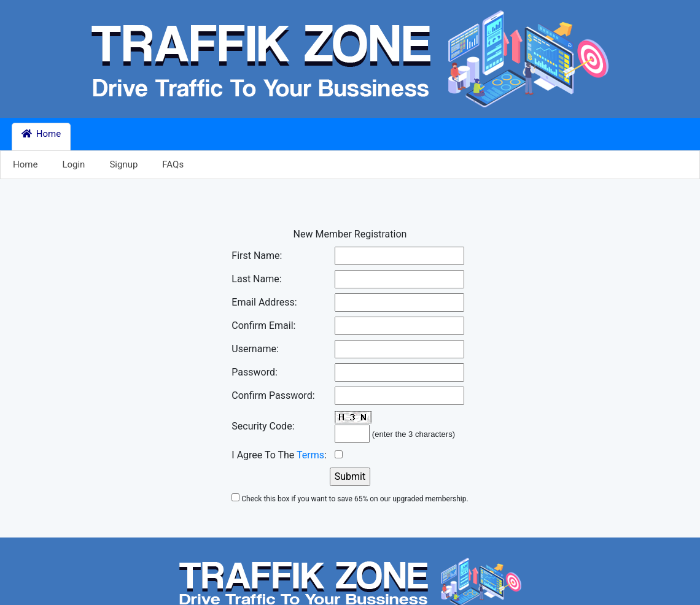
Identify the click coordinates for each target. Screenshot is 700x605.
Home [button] (41, 134)
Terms (310, 455)
